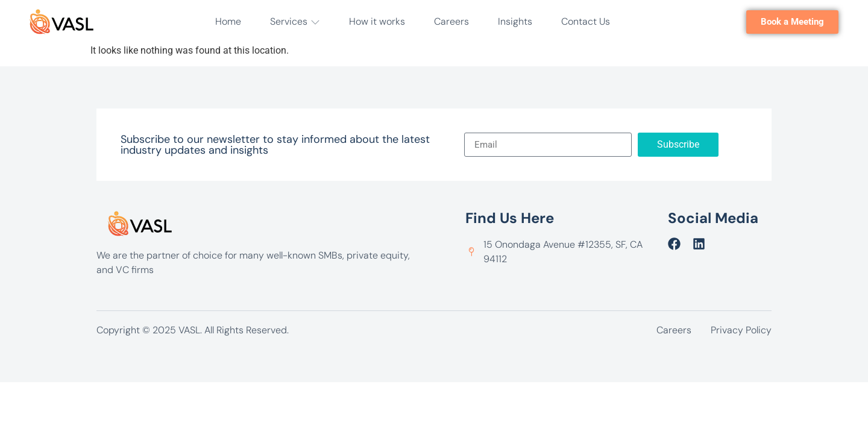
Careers (451, 21)
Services (295, 21)
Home (228, 21)
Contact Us (586, 21)
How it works (377, 21)
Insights (515, 21)
